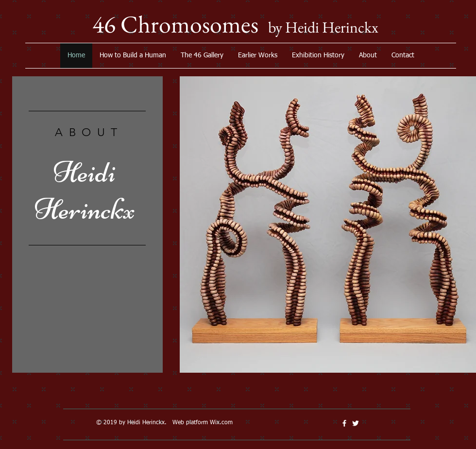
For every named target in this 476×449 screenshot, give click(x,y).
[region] (87, 231)
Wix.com (221, 423)
